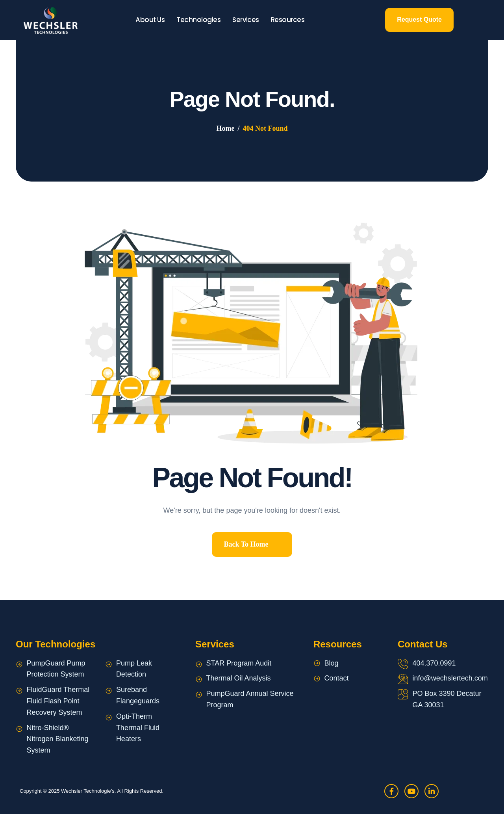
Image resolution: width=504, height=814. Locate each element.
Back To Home (246, 544)
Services (246, 20)
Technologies (198, 20)
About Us (150, 20)
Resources (288, 20)
